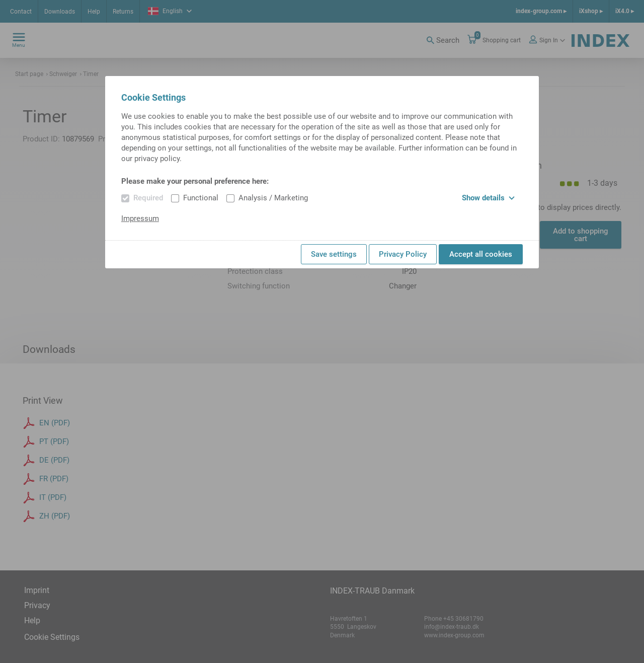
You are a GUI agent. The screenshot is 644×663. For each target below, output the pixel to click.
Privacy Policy (403, 254)
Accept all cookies (481, 254)
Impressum (140, 218)
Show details (488, 198)
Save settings (334, 254)
